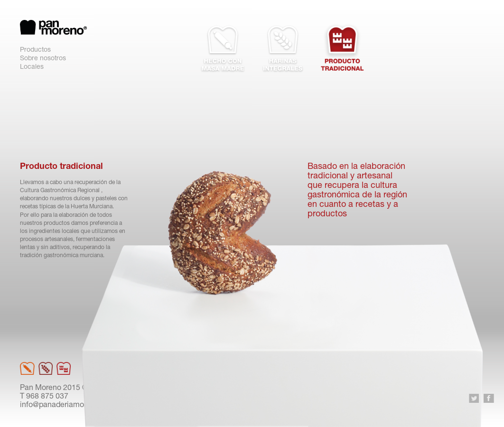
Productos (35, 50)
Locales (32, 67)
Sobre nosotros (43, 59)
